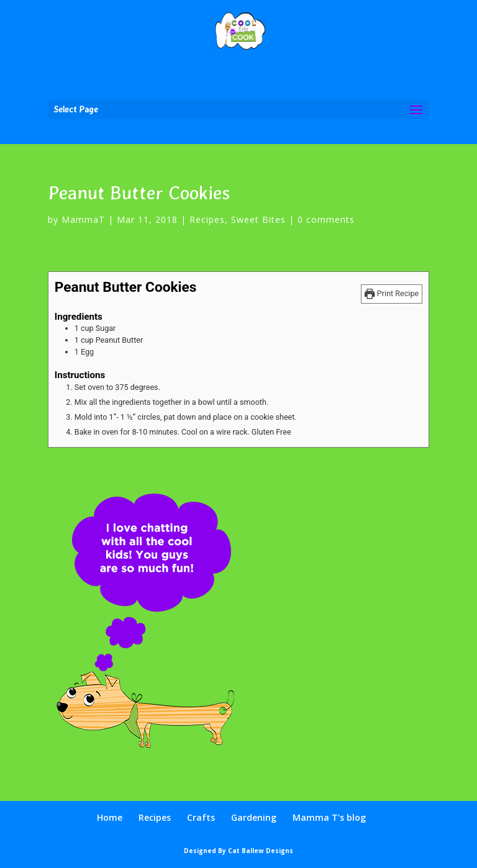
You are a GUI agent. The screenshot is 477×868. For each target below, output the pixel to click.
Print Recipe (392, 293)
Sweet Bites (258, 219)
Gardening (254, 817)
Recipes (207, 219)
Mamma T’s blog (329, 817)
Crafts (201, 817)
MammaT (83, 219)
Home (110, 817)
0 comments (326, 219)
